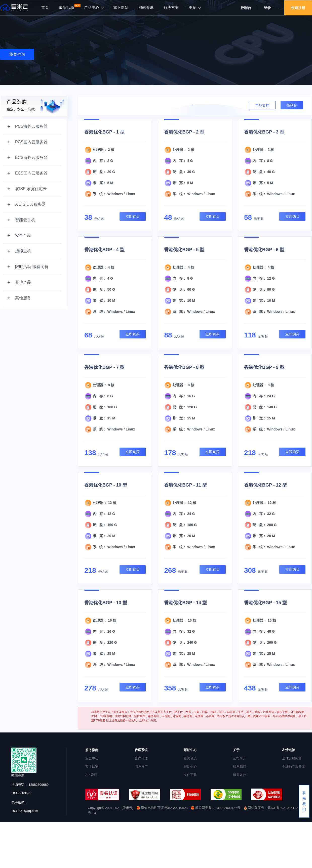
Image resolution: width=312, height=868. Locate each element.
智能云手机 (25, 220)
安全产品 (23, 235)
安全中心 (92, 758)
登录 (267, 8)
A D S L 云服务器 (30, 204)
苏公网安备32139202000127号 (216, 808)
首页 (45, 8)
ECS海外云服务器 (31, 158)
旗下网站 (121, 8)
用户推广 (141, 767)
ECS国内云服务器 (31, 173)
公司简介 (240, 758)
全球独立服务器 (294, 767)
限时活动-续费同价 (32, 267)
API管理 (91, 775)
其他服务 (23, 298)
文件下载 (190, 775)
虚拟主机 (23, 251)
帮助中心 (190, 767)
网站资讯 (146, 8)
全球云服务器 (292, 758)
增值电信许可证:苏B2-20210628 (162, 808)
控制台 (246, 8)
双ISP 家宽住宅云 (31, 189)
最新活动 (66, 8)
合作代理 (141, 758)
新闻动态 (190, 758)
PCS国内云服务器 (31, 142)
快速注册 (298, 8)
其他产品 (23, 282)
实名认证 (92, 767)
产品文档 (262, 105)
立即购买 (133, 216)
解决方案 (171, 8)
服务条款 (240, 775)
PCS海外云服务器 (31, 126)
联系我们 (240, 767)
